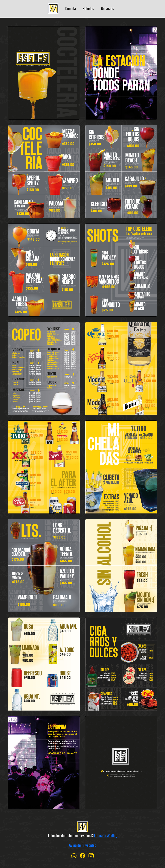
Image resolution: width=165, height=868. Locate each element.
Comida (71, 8)
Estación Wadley (106, 835)
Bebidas (88, 8)
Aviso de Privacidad (83, 845)
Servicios (108, 8)
